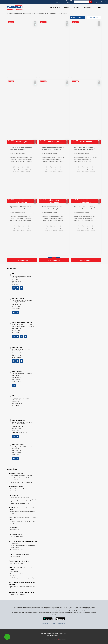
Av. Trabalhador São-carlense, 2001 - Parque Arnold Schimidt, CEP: (23, 326)
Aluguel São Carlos (15, 480)
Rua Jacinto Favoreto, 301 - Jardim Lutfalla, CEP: (22, 301)
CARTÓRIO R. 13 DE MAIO (17, 563)
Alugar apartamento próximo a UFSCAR (21, 476)
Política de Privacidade (49, 624)
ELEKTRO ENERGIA (15, 556)
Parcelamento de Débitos (17, 574)
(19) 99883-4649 (17, 404)
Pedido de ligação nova (17, 550)
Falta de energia (14, 548)
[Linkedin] (22, 288)
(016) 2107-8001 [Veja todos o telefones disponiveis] (69, 2)
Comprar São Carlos (16, 491)
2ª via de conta (14, 543)
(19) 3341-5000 (17, 379)
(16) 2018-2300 (16, 428)
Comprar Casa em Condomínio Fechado (21, 489)
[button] (97, 2)
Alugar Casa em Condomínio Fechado (21, 478)
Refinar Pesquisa (77, 17)
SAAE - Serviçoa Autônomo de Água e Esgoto (23, 578)
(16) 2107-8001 (16, 453)
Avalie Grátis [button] (54, 7)
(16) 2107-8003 (17, 306)
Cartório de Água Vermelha (18, 595)
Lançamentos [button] (88, 7)
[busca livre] (90, 2)
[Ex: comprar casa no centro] (82, 2)
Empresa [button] (67, 7)
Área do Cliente (58, 2)
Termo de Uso (61, 624)
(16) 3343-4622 (17, 282)
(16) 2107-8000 (17, 331)
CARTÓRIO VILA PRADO (17, 537)
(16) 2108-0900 (17, 355)
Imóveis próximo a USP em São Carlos (21, 482)
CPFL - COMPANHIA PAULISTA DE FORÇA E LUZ (23, 545)
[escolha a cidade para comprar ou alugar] (104, 2)
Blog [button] (76, 7)
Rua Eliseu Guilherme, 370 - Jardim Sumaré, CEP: (22, 423)
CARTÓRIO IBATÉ (15, 530)
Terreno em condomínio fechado (19, 503)
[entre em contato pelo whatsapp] (5, 636)
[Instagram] (14, 288)
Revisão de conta (15, 576)
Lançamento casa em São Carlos (19, 498)
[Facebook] (18, 288)
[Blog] (25, 337)
